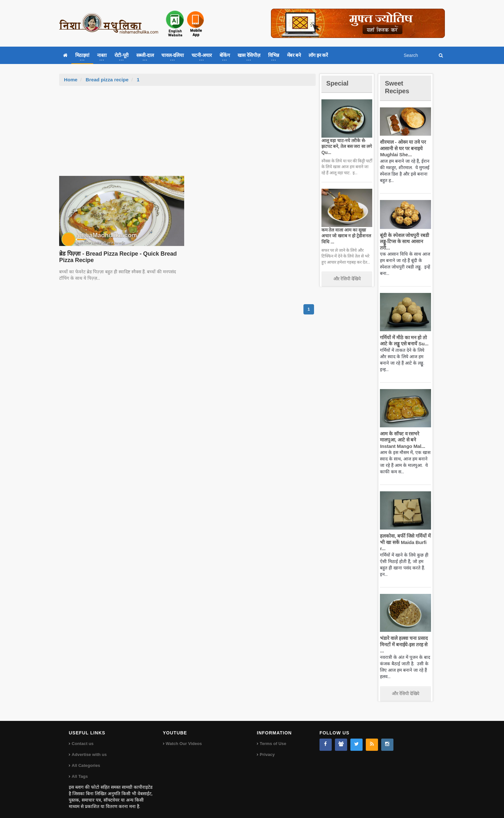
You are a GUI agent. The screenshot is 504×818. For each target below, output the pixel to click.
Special (338, 83)
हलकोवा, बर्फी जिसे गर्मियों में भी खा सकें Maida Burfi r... (405, 542)
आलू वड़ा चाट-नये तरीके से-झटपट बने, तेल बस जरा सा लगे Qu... (346, 146)
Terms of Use (273, 737)
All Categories (86, 759)
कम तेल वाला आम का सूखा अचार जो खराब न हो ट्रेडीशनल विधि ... (345, 236)
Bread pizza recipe (107, 80)
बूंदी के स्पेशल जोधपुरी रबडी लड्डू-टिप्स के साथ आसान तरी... (404, 241)
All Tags (80, 770)
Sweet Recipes (398, 87)
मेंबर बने (294, 55)
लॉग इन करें (318, 55)
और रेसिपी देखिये (347, 279)
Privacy (267, 748)
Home (71, 80)
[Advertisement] (187, 134)
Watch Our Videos (184, 737)
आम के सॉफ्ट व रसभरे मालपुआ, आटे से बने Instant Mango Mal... (402, 440)
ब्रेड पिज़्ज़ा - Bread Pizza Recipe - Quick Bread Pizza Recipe (116, 257)
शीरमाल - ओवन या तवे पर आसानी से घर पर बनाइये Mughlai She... (402, 148)
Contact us (82, 737)
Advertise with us (89, 748)
